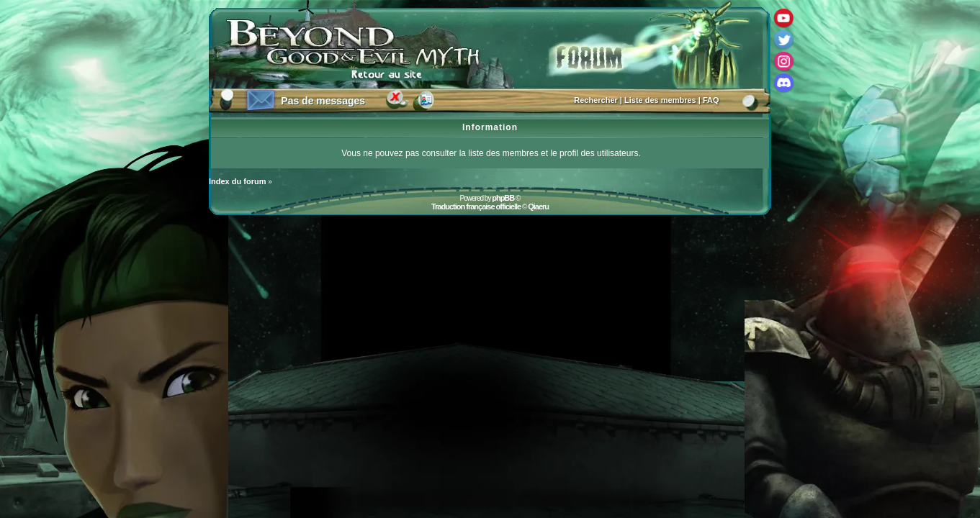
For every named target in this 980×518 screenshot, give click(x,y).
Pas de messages (323, 101)
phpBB (503, 198)
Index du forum (237, 181)
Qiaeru (538, 206)
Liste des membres (660, 100)
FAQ (711, 100)
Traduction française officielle (476, 206)
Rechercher (596, 100)
